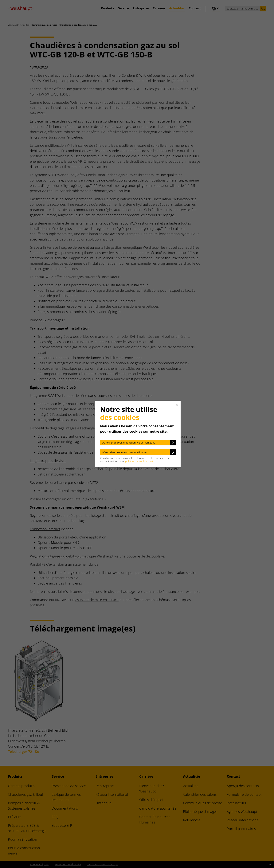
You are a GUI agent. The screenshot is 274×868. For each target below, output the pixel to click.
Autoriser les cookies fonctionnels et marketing (129, 443)
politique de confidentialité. (140, 461)
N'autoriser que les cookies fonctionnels (125, 452)
